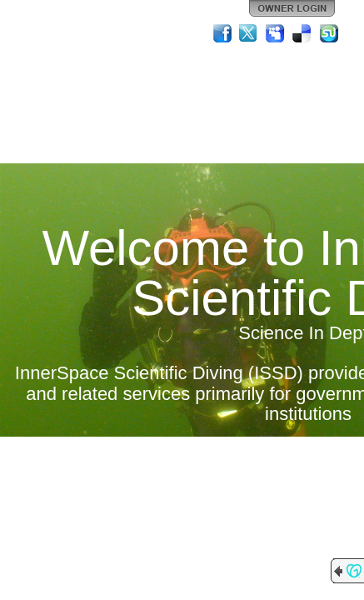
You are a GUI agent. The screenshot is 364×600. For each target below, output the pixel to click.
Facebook (222, 33)
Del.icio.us (302, 33)
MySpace (276, 33)
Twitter (249, 33)
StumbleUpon (329, 33)
